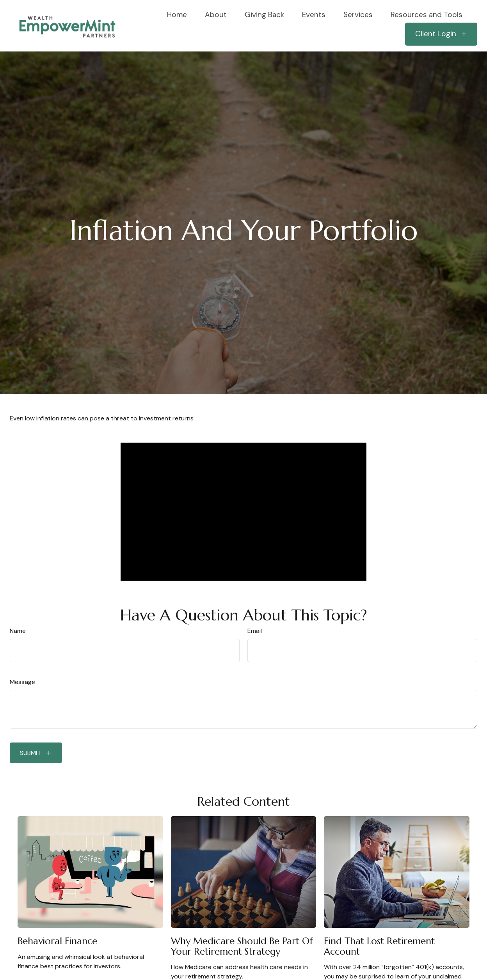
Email (255, 631)
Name (18, 631)
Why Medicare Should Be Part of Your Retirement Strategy (242, 946)
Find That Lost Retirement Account (379, 946)
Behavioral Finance (57, 941)
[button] (177, 14)
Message (22, 682)
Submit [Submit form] (30, 753)
